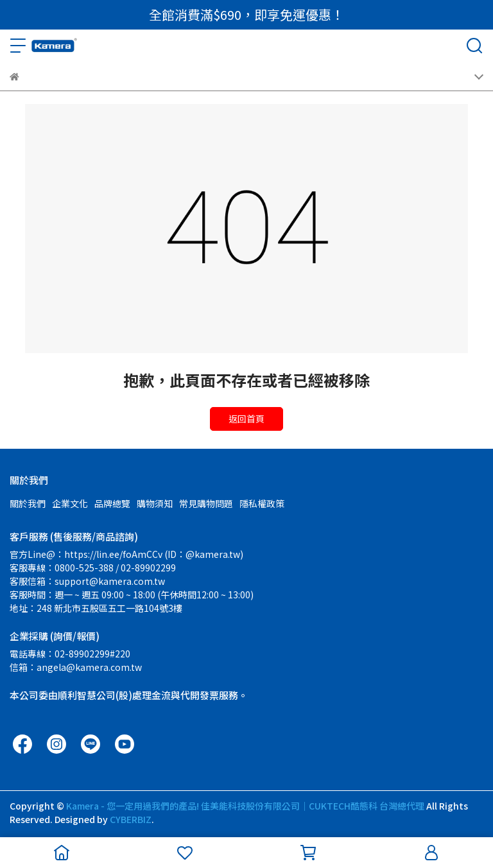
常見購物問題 (206, 503)
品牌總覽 (112, 503)
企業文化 (70, 503)
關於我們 (28, 503)
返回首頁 (246, 419)
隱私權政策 (262, 503)
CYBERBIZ (131, 819)
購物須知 (155, 503)
